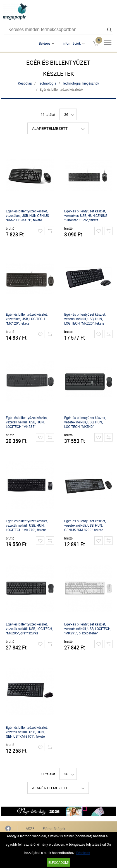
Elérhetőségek (54, 829)
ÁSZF (30, 829)
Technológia (47, 83)
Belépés (45, 43)
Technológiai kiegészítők (81, 83)
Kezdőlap (25, 83)
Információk (72, 43)
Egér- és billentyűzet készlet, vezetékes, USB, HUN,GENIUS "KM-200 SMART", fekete (27, 215)
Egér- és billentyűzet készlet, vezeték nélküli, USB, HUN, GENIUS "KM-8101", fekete (27, 732)
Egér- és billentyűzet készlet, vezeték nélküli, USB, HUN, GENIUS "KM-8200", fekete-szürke (85, 525)
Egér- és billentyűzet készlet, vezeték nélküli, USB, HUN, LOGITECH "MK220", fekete (85, 319)
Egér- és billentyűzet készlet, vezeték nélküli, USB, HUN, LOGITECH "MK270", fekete (27, 525)
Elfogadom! (59, 862)
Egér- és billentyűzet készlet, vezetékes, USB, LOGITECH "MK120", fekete (27, 319)
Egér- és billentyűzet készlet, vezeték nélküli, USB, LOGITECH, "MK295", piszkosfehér (88, 629)
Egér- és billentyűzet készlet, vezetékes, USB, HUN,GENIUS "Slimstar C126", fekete (86, 215)
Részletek (83, 853)
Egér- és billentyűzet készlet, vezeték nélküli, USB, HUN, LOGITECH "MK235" (27, 422)
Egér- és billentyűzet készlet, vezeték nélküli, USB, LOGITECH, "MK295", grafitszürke (29, 629)
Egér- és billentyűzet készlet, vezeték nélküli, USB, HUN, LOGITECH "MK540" (85, 422)
